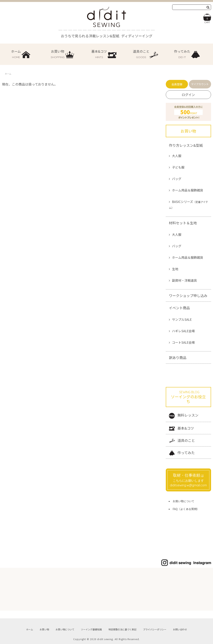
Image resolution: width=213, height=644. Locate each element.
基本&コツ (181, 428)
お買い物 (44, 629)
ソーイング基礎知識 (91, 629)
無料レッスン (184, 415)
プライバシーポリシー (155, 629)
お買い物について (183, 501)
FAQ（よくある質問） (186, 509)
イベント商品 (179, 308)
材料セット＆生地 (183, 223)
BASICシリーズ (188, 204)
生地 (175, 269)
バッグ (177, 179)
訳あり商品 (178, 357)
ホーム (8, 74)
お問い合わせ (180, 629)
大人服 (177, 156)
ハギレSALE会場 (183, 331)
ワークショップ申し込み (188, 295)
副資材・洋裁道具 (184, 280)
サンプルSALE (182, 319)
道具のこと (182, 440)
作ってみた (182, 453)
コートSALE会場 (183, 342)
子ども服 (178, 167)
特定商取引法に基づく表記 (122, 629)
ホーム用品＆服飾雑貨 (188, 190)
